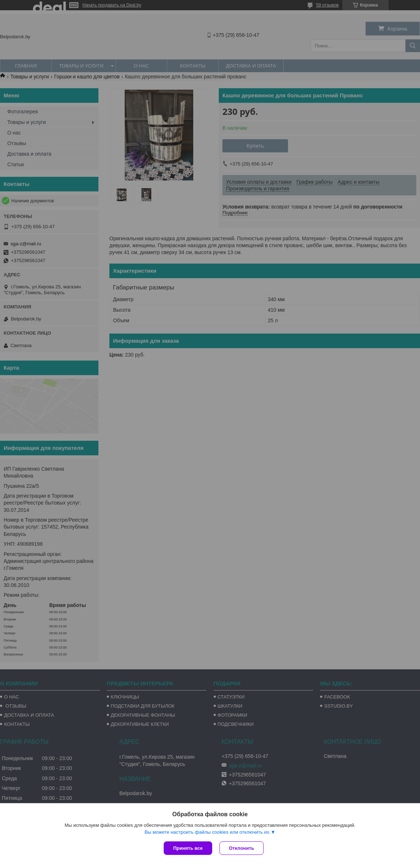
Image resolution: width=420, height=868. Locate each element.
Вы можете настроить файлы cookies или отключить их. (207, 832)
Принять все (188, 848)
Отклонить (242, 848)
